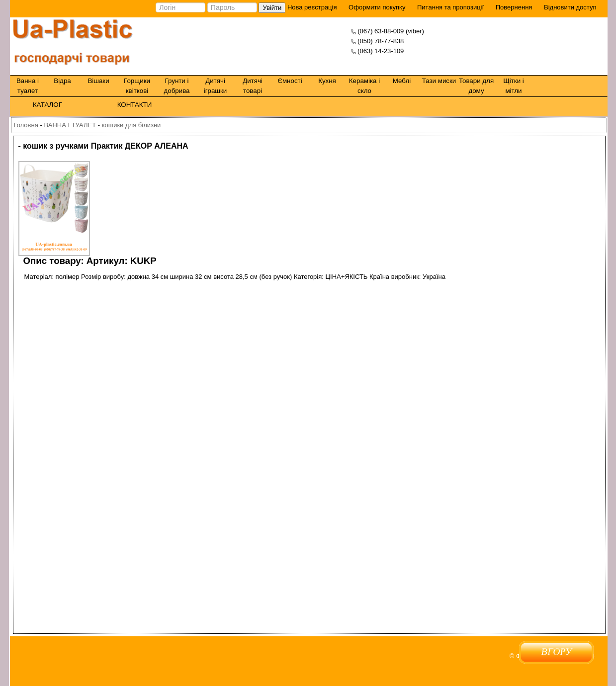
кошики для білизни (132, 125)
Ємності (290, 81)
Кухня (327, 81)
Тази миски (439, 81)
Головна (26, 125)
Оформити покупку (377, 7)
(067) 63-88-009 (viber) (391, 31)
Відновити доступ (570, 7)
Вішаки (98, 81)
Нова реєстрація (311, 7)
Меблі (402, 81)
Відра (62, 81)
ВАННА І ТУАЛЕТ (70, 125)
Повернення (514, 7)
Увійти (272, 8)
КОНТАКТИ (135, 105)
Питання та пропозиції (450, 7)
